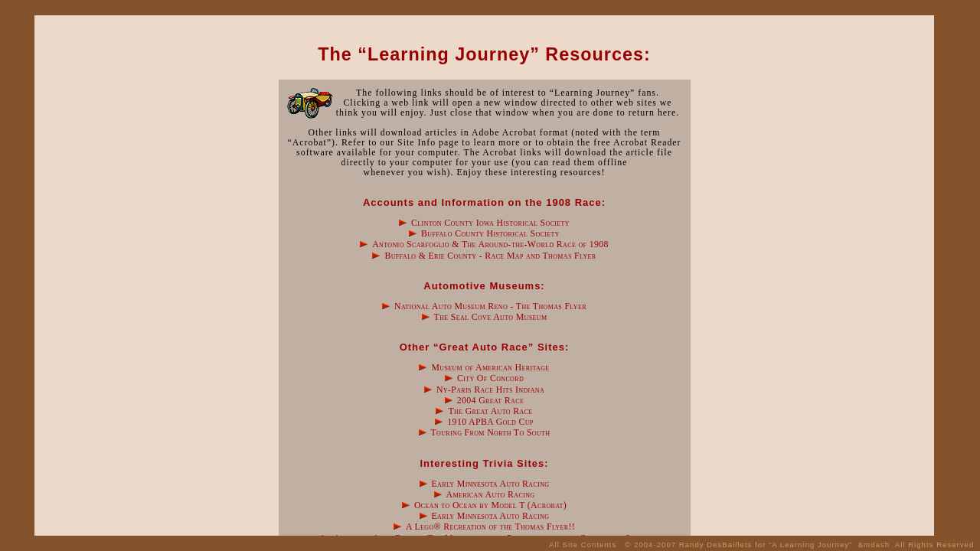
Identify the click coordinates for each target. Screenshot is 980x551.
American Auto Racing (491, 494)
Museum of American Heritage (490, 367)
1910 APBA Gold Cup (490, 422)
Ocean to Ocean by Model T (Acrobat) (490, 505)
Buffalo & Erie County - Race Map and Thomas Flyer (490, 256)
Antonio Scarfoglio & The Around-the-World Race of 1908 (490, 244)
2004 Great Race (490, 400)
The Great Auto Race (490, 411)
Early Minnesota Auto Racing (491, 484)
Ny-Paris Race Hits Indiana (490, 390)
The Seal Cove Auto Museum (491, 317)
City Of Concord (490, 378)
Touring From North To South (490, 432)
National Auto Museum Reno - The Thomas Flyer (490, 306)
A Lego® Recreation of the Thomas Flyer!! (490, 527)
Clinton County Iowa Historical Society (490, 223)
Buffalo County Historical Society (490, 233)
